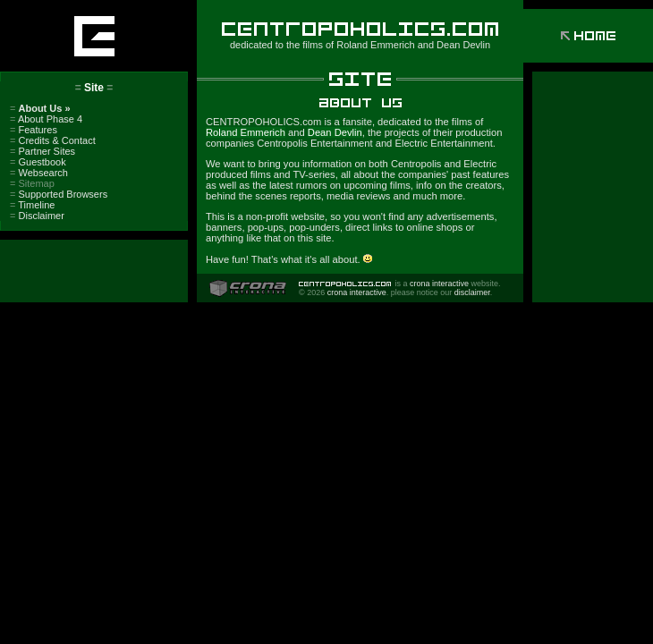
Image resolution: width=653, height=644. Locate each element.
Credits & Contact (53, 140)
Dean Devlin (463, 45)
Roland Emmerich (375, 45)
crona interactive (439, 284)
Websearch (39, 173)
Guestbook (38, 162)
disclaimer (472, 292)
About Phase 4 (46, 119)
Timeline (32, 205)
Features (34, 130)
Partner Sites (42, 151)
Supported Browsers (59, 194)
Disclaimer (37, 216)
